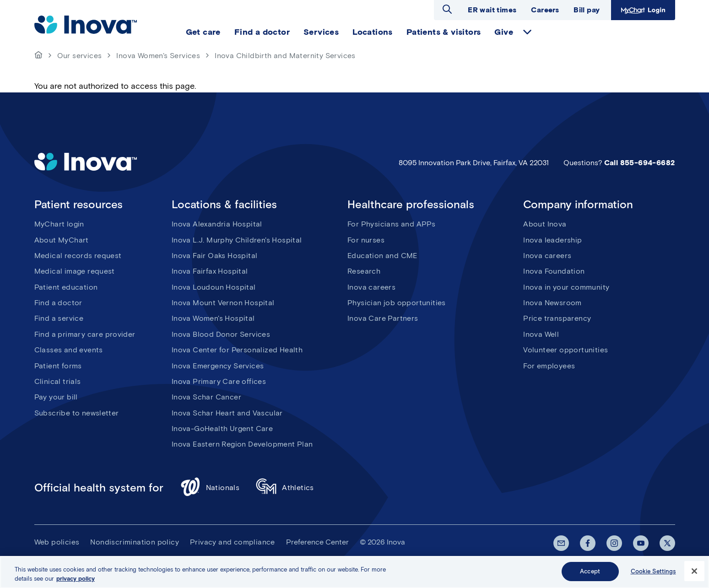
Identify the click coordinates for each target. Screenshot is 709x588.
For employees (549, 366)
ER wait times (492, 10)
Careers (545, 10)
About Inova (545, 224)
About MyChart (62, 240)
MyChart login (59, 224)
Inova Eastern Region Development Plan (242, 444)
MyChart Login (643, 10)
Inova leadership (552, 240)
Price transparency (557, 318)
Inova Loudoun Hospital (214, 287)
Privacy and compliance (233, 542)
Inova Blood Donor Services (221, 334)
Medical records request (78, 256)
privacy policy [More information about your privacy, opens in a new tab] (76, 582)
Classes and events (69, 350)
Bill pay (587, 10)
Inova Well (541, 334)
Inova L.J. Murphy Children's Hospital (237, 240)
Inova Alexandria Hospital (217, 224)
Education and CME (382, 256)
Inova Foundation (554, 271)
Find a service (59, 318)
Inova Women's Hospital (213, 318)
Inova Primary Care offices (219, 381)
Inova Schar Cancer (206, 397)
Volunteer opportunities (566, 350)
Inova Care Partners (383, 318)
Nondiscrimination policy (135, 542)
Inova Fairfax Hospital (210, 271)
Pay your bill (56, 397)
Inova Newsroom (552, 303)
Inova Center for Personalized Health (237, 350)
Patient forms (58, 366)
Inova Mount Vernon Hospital (223, 303)
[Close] (694, 575)
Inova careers (371, 287)
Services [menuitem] (321, 32)
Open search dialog (447, 9)
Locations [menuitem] (373, 32)
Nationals (210, 488)
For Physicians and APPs (391, 224)
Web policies (57, 542)
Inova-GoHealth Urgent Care (222, 429)
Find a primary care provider (85, 334)
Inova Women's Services (158, 56)
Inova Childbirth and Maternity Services (285, 56)
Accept (590, 575)
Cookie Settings (653, 575)
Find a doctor (58, 303)
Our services (80, 56)
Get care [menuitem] (203, 32)
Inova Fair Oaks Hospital (215, 256)
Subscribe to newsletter (77, 413)
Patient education (66, 287)
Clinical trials (58, 381)
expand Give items (527, 32)
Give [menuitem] (504, 32)
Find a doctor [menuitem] (262, 32)
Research (364, 271)
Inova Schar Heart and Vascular (227, 413)
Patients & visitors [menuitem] (444, 32)
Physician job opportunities (397, 303)
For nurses (366, 240)
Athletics (285, 488)
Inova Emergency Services (218, 366)
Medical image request (75, 271)
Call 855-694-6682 (640, 163)
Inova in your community (566, 287)
